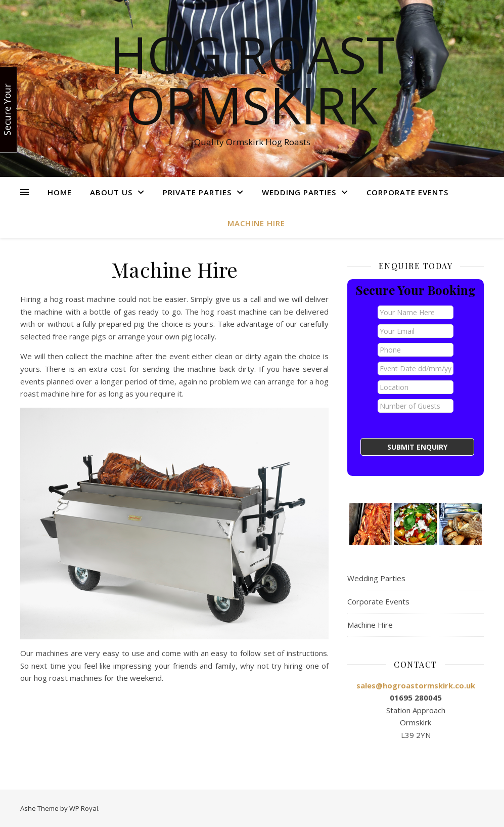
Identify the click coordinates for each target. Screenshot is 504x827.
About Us (111, 192)
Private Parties (197, 192)
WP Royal (84, 808)
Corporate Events (407, 192)
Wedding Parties (299, 192)
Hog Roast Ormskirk (252, 79)
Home (60, 192)
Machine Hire (256, 223)
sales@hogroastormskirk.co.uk (416, 685)
